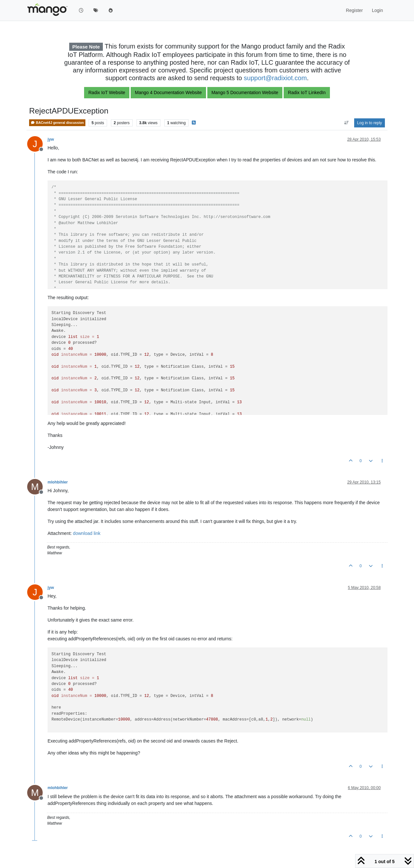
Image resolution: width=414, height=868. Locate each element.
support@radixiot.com (275, 78)
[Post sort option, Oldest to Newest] (346, 123)
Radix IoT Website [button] (107, 92)
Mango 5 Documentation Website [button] (245, 92)
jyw (51, 139)
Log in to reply (370, 123)
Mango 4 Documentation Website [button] (168, 92)
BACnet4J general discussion (57, 123)
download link (87, 533)
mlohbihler (58, 482)
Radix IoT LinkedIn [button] (307, 92)
